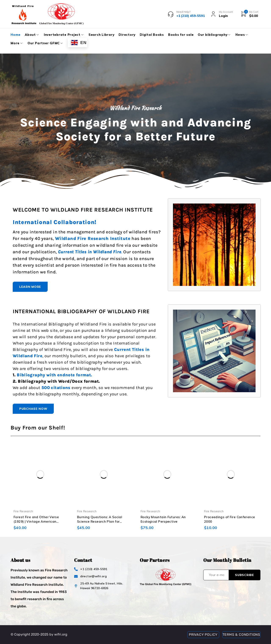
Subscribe (244, 575)
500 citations (56, 388)
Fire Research (23, 511)
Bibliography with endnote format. (54, 375)
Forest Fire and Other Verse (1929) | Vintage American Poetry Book (36, 521)
